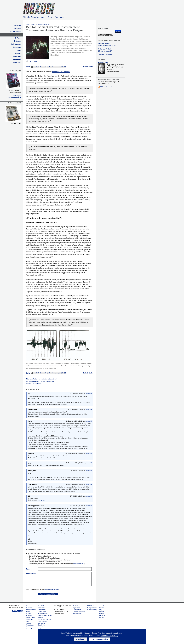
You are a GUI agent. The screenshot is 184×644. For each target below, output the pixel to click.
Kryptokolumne (43, 614)
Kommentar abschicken (48, 594)
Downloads (17, 47)
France (101, 608)
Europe (102, 617)
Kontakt (18, 53)
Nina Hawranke (103, 62)
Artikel (19, 35)
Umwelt (40, 627)
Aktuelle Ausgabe (31, 17)
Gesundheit (42, 608)
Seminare (59, 17)
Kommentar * (31, 574)
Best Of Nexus (43, 606)
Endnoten (18, 41)
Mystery (41, 617)
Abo (43, 17)
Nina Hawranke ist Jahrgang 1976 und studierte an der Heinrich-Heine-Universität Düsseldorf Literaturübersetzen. (116, 68)
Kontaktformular (79, 564)
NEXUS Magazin (31, 24)
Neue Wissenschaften (45, 615)
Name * (29, 569)
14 (65, 67)
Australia (102, 606)
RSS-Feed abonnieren (107, 87)
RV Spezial (42, 629)
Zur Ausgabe (17, 96)
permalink (89, 393)
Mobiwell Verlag (92, 610)
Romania (102, 615)
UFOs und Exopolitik (44, 619)
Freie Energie (42, 621)
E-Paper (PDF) (16, 123)
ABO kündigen (77, 614)
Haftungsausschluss (79, 612)
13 (62, 67)
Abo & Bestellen (15, 32)
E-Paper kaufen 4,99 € (14, 98)
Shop (50, 17)
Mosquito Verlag (92, 608)
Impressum (17, 59)
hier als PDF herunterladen (61, 72)
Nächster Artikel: (42, 379)
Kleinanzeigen (16, 44)
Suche (118, 32)
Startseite (18, 26)
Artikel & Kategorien (44, 24)
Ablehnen (80, 639)
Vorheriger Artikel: (40, 381)
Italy (101, 610)
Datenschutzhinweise (51, 590)
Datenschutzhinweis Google (105, 35)
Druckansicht (34, 61)
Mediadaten (17, 56)
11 (56, 67)
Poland (101, 612)
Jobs (19, 50)
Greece (102, 614)
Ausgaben (17, 29)
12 (59, 67)
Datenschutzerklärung (109, 636)
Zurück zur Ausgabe (34, 384)
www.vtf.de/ (41, 501)
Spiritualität (42, 623)
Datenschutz (17, 62)
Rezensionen (42, 610)
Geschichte (42, 625)
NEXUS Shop (92, 606)
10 (52, 67)
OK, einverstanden (100, 639)
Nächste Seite (88, 67)
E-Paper (18, 38)
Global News (42, 612)
